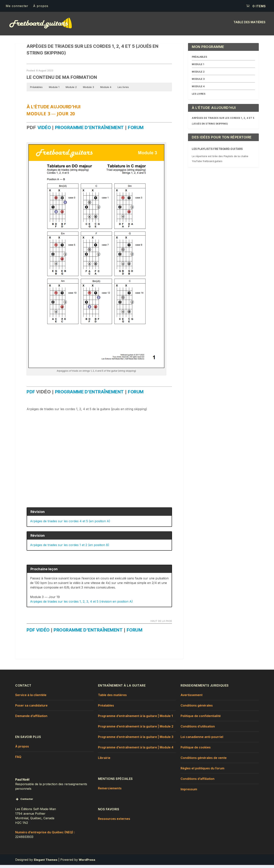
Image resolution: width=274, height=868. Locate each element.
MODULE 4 (198, 89)
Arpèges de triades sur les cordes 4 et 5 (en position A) (70, 524)
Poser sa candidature (31, 708)
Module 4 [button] (106, 90)
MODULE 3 (198, 82)
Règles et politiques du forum (202, 771)
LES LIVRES (199, 97)
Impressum (189, 792)
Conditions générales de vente (204, 761)
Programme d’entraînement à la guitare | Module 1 (135, 719)
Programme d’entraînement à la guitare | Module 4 (136, 750)
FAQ (18, 760)
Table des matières (249, 25)
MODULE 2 (198, 75)
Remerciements (110, 791)
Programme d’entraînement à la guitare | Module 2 (136, 729)
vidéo (44, 131)
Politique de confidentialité (201, 719)
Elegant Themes (46, 863)
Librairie (104, 761)
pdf (31, 395)
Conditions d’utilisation (198, 729)
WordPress (87, 863)
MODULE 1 (198, 67)
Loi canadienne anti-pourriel (202, 740)
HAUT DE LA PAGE (161, 624)
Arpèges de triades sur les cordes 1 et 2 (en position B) (70, 548)
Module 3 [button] (88, 90)
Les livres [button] (123, 90)
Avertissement (192, 698)
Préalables (106, 708)
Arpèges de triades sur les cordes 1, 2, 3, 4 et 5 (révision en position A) (81, 604)
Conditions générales (197, 708)
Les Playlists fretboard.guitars (217, 152)
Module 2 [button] (71, 90)
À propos (41, 6)
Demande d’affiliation (31, 719)
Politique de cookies (196, 750)
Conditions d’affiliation (198, 782)
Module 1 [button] (54, 90)
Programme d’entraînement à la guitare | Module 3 (136, 740)
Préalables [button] (36, 90)
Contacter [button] (24, 802)
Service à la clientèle (31, 698)
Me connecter (17, 6)
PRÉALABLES (200, 60)
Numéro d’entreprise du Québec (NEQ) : (45, 835)
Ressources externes (114, 822)
